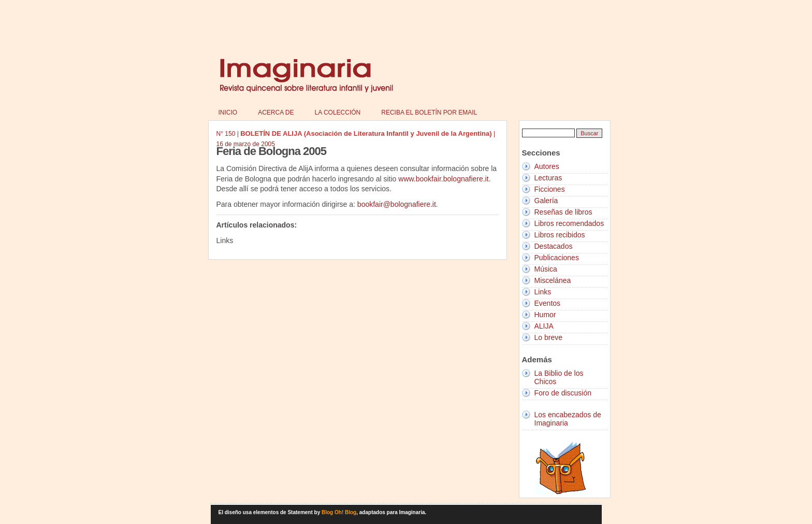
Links (543, 292)
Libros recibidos (560, 235)
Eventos (548, 303)
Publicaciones (557, 258)
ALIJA (544, 326)
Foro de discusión (563, 393)
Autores (547, 166)
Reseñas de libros (563, 212)
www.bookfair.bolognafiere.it (443, 179)
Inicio (228, 112)
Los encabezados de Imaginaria (568, 419)
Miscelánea (553, 280)
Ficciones (550, 189)
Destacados (554, 246)
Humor (545, 315)
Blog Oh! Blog (339, 512)
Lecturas (548, 178)
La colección (338, 112)
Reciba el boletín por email (429, 112)
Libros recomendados (569, 223)
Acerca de (276, 112)
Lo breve (548, 337)
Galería (546, 201)
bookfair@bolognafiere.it (397, 204)
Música (546, 269)
